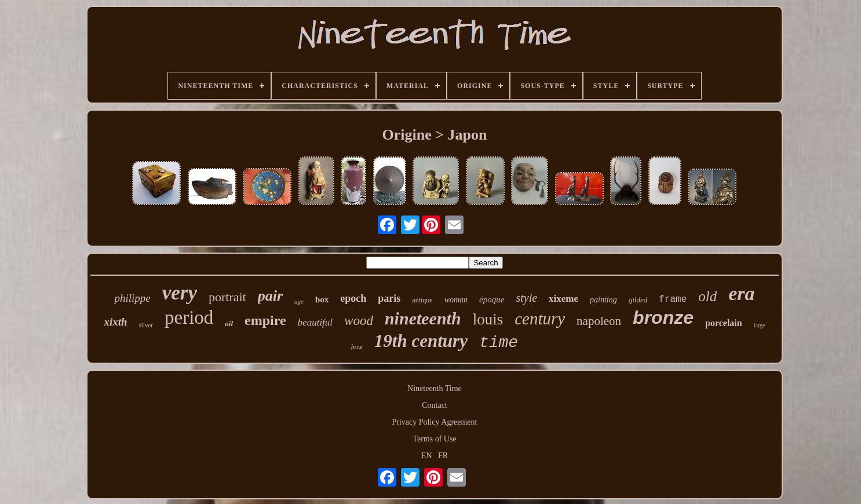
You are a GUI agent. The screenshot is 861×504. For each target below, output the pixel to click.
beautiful (315, 322)
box (322, 300)
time (499, 343)
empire (265, 320)
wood (359, 321)
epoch (353, 298)
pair (270, 296)
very (180, 293)
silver (146, 325)
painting (603, 300)
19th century (421, 341)
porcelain (724, 323)
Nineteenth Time (435, 388)
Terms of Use (434, 439)
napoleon (599, 321)
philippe (132, 298)
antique (422, 300)
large (760, 325)
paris (389, 298)
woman (456, 300)
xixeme (563, 299)
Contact (435, 405)
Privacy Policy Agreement (435, 422)
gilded (638, 300)
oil (229, 324)
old (707, 296)
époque (492, 300)
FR (443, 456)
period (189, 317)
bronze (663, 317)
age (299, 301)
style (526, 298)
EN (427, 456)
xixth (115, 322)
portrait (227, 297)
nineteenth (423, 318)
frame (673, 300)
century (540, 319)
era (741, 293)
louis (488, 319)
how (357, 347)
